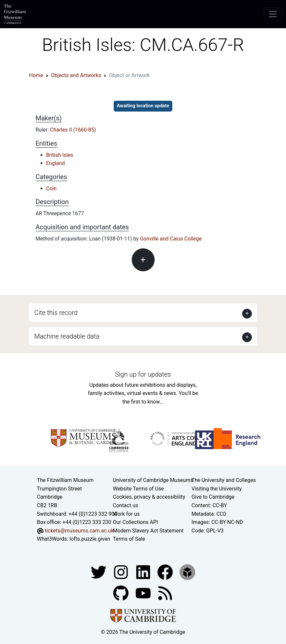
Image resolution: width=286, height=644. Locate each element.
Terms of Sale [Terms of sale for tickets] (129, 539)
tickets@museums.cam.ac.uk (79, 531)
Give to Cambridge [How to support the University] (213, 497)
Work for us (126, 514)
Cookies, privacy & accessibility (149, 497)
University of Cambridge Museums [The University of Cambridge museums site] (153, 480)
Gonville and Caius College (171, 239)
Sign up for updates (143, 374)
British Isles (60, 155)
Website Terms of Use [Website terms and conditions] (139, 489)
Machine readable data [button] (67, 336)
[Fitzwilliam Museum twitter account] (99, 572)
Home (36, 75)
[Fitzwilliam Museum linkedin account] (166, 572)
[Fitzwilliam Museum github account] (122, 593)
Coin (51, 188)
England (56, 163)
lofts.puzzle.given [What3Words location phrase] (90, 539)
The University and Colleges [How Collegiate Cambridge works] (224, 480)
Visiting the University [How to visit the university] (217, 489)
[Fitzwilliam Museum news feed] (165, 593)
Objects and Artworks (76, 75)
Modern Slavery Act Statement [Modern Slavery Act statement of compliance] (148, 531)
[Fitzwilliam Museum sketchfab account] (187, 572)
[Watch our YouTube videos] (144, 593)
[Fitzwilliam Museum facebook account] (144, 572)
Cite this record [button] (56, 313)
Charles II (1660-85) (73, 130)
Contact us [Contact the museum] (126, 505)
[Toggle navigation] (273, 14)
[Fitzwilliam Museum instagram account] (122, 572)
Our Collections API (136, 522)
